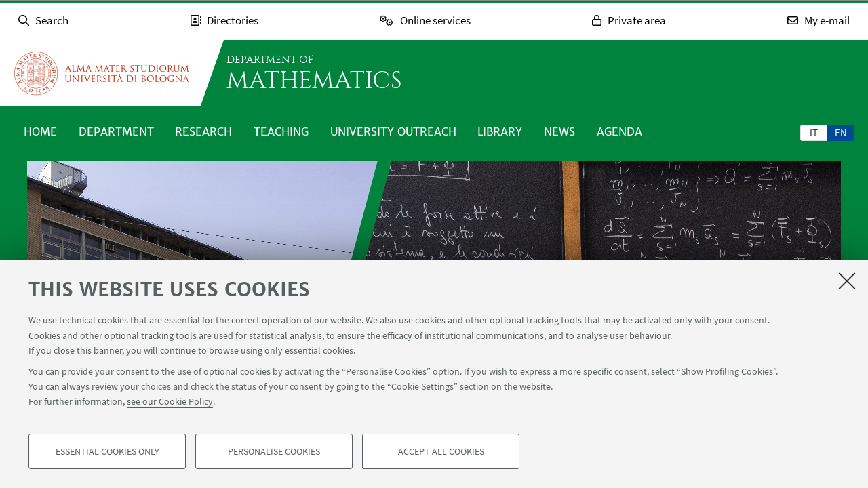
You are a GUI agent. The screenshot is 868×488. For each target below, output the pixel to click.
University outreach (393, 131)
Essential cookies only (107, 451)
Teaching (281, 131)
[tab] (814, 132)
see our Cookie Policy (170, 401)
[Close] (847, 281)
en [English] (841, 133)
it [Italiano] (814, 133)
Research (203, 131)
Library (500, 131)
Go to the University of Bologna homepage (102, 73)
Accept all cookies (441, 451)
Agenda (619, 131)
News (559, 131)
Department (116, 131)
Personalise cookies (274, 451)
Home (40, 131)
